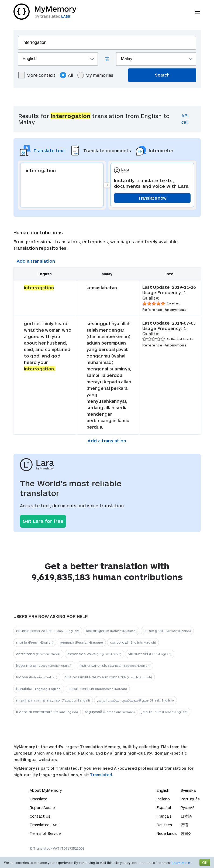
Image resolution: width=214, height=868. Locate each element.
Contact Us (40, 816)
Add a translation (36, 261)
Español (164, 808)
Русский (188, 808)
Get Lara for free (43, 521)
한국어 (186, 833)
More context (37, 75)
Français (164, 816)
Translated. (102, 775)
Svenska (188, 790)
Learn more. (181, 863)
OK (205, 862)
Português (190, 799)
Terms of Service (45, 833)
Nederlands (167, 833)
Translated (45, 825)
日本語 (186, 816)
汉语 (184, 825)
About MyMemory (46, 790)
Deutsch (164, 825)
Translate (38, 799)
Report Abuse (42, 808)
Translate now (152, 198)
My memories (95, 75)
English (163, 790)
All (66, 75)
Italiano (163, 799)
